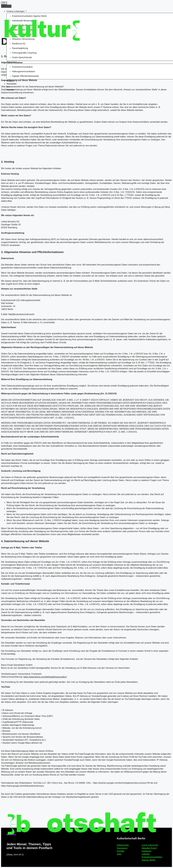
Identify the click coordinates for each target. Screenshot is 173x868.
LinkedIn (146, 854)
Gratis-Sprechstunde (22, 57)
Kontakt (10, 90)
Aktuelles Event (149, 848)
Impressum (122, 848)
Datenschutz (123, 845)
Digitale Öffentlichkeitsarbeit (25, 76)
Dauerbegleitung (20, 48)
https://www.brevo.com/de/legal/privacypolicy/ (45, 677)
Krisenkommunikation (22, 67)
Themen (12, 62)
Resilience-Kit (19, 44)
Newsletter (12, 84)
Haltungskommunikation (24, 71)
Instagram (146, 851)
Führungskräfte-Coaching (24, 53)
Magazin (11, 81)
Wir (8, 87)
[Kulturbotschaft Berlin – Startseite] (22, 29)
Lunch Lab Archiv (150, 845)
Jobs (119, 854)
